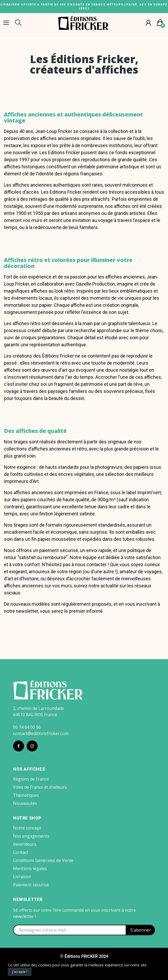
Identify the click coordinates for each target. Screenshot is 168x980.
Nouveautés (25, 803)
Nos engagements (31, 836)
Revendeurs (25, 844)
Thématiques (26, 795)
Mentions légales (30, 868)
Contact (21, 852)
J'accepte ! (20, 972)
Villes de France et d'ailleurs (40, 787)
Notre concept (27, 828)
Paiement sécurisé (31, 885)
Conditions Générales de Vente (43, 860)
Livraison (22, 877)
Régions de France (31, 779)
